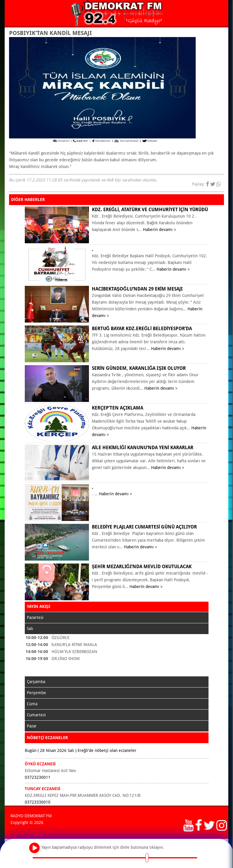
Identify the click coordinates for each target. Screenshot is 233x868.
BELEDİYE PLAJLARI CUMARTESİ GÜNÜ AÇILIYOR (144, 527)
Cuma (32, 704)
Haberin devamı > (160, 230)
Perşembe (36, 693)
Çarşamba (36, 682)
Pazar (32, 726)
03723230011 (38, 777)
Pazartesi (35, 617)
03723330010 (38, 802)
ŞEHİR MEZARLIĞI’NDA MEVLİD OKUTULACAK (142, 567)
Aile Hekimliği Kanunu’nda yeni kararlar (143, 448)
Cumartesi (36, 715)
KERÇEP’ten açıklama (118, 408)
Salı (30, 629)
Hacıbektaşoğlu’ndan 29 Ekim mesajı (137, 289)
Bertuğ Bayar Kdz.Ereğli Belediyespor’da (142, 329)
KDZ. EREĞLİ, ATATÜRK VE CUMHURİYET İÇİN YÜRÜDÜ (150, 210)
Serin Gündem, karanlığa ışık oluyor (139, 368)
